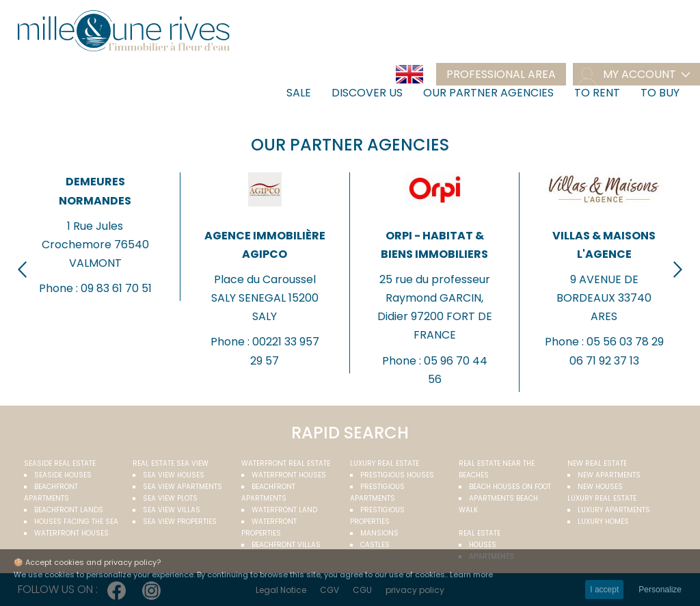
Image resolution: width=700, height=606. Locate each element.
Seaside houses (63, 475)
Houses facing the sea (76, 522)
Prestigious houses (397, 475)
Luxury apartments (614, 510)
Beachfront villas (286, 545)
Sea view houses (174, 475)
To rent (597, 93)
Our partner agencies (488, 93)
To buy (660, 93)
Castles (375, 545)
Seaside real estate (60, 463)
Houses (483, 545)
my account (640, 74)
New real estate (597, 463)
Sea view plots (170, 498)
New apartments (609, 475)
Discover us (367, 93)
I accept (604, 590)
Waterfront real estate (286, 463)
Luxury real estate (385, 463)
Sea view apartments (183, 487)
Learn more (471, 575)
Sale (299, 93)
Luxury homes (603, 522)
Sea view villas (172, 510)
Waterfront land (284, 510)
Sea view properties (180, 522)
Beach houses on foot (510, 487)
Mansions (379, 533)
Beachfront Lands (69, 510)
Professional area (501, 74)
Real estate (480, 533)
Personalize (660, 590)
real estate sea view (171, 463)
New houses (600, 487)
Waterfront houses (71, 533)
